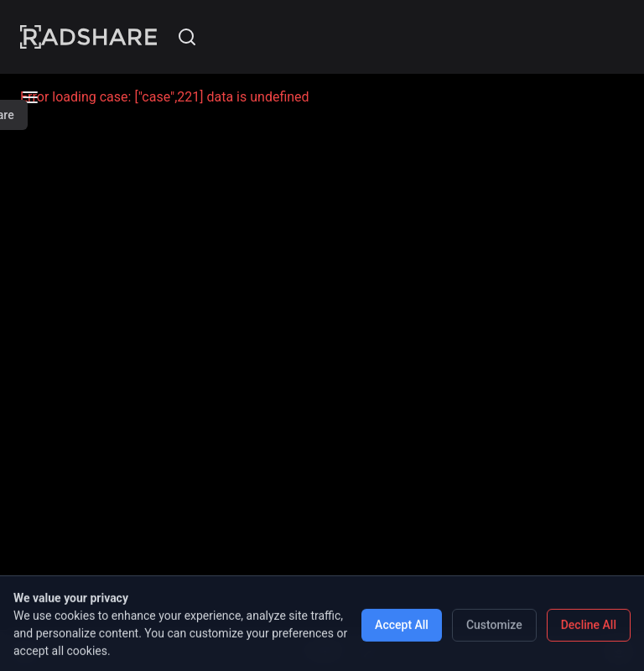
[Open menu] (25, 651)
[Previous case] (277, 651)
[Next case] (367, 651)
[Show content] (619, 651)
